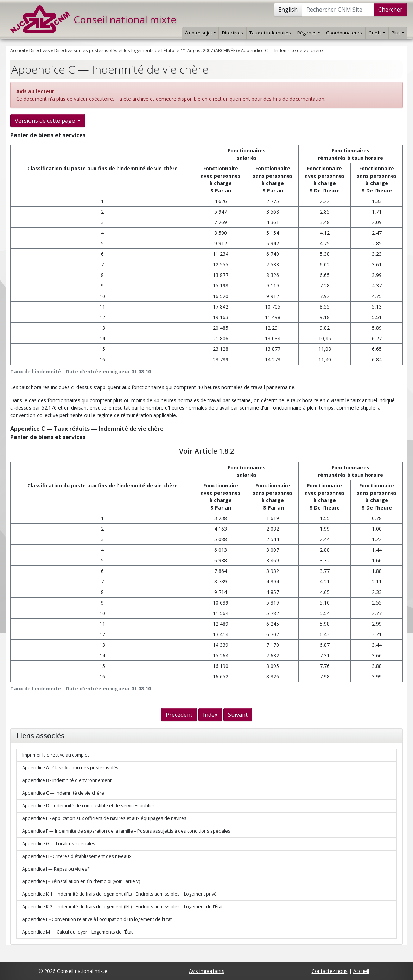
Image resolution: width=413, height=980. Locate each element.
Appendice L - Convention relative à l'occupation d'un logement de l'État (97, 919)
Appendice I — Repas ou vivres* (56, 869)
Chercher (390, 10)
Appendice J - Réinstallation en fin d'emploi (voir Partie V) (81, 881)
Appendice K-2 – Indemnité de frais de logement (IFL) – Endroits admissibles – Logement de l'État (122, 907)
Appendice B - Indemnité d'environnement (67, 780)
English (288, 10)
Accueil (18, 50)
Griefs (377, 33)
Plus (398, 33)
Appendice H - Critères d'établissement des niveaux (77, 856)
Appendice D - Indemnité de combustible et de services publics (88, 806)
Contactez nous (330, 971)
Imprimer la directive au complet (56, 755)
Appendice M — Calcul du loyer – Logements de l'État (77, 932)
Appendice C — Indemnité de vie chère (282, 50)
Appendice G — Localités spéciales (59, 844)
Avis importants (207, 971)
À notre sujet (200, 33)
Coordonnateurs (344, 33)
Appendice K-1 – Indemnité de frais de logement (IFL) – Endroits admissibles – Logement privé (119, 894)
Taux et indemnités (270, 33)
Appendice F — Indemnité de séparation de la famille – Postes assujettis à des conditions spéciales (126, 831)
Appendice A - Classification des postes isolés (70, 768)
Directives (233, 33)
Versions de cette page (46, 121)
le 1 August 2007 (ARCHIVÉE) (206, 50)
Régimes (309, 33)
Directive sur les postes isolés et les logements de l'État (113, 50)
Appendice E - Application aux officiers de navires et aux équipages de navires (104, 818)
